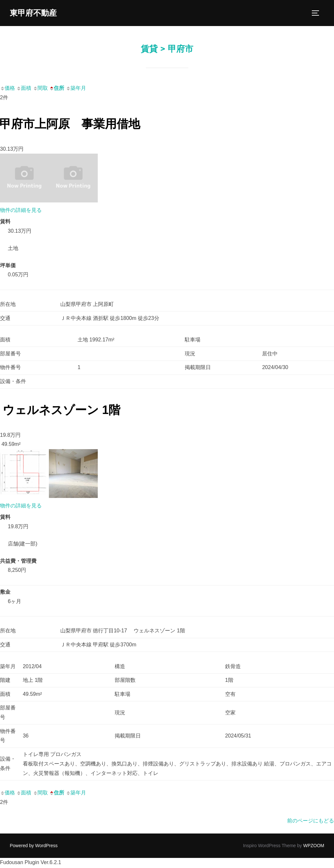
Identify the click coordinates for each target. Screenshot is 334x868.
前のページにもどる (311, 822)
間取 (40, 89)
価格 (7, 89)
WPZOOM (314, 847)
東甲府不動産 (35, 13)
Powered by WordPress (34, 847)
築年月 (76, 89)
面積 (24, 89)
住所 (57, 89)
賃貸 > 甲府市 (167, 50)
